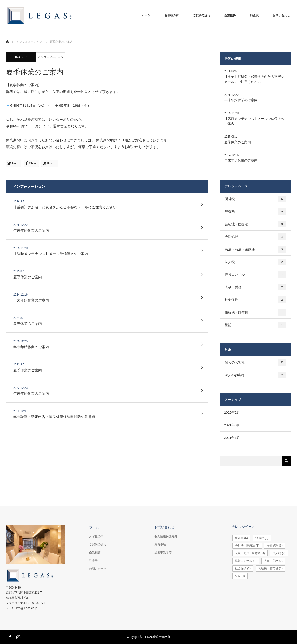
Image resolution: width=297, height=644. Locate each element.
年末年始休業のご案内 (241, 100)
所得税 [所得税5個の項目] (255, 199)
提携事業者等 (163, 553)
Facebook (10, 636)
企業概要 (230, 15)
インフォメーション (51, 57)
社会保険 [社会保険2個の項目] (255, 300)
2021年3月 (232, 425)
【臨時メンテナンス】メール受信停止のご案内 (254, 121)
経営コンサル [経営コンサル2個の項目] (255, 274)
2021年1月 (232, 438)
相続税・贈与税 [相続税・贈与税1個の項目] (255, 312)
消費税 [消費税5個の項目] (255, 211)
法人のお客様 (255, 375)
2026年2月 (232, 413)
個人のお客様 (255, 362)
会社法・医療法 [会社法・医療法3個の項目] (255, 224)
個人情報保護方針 (166, 536)
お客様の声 (172, 15)
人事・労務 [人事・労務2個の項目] (255, 287)
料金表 (254, 15)
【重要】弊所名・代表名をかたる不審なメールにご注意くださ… (254, 79)
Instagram (18, 636)
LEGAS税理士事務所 (157, 637)
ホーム (146, 15)
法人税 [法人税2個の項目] (255, 262)
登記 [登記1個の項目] (255, 325)
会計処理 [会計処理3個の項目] (255, 237)
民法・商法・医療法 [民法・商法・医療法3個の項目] (255, 249)
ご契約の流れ (201, 15)
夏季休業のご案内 (238, 142)
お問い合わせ (281, 15)
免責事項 (160, 544)
